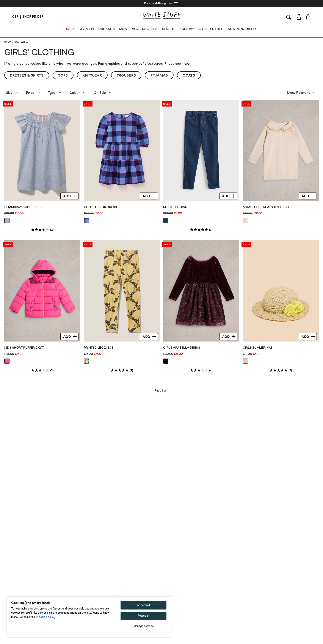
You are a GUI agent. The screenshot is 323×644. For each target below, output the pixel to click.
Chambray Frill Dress (23, 207)
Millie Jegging (175, 207)
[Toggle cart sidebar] (308, 17)
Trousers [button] (126, 75)
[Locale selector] (15, 17)
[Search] (289, 17)
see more (183, 64)
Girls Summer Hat (258, 348)
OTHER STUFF (211, 30)
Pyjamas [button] (159, 75)
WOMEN (87, 30)
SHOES (168, 30)
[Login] (299, 16)
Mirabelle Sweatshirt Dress (267, 207)
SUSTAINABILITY (242, 30)
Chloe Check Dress (100, 207)
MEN (123, 30)
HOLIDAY (187, 30)
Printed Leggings (99, 348)
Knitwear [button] (92, 75)
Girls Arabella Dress (182, 348)
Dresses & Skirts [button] (27, 75)
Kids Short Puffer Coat (24, 348)
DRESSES (107, 30)
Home (8, 42)
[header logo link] (161, 15)
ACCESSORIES (145, 30)
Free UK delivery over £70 (161, 3)
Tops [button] (63, 75)
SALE (71, 30)
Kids (16, 42)
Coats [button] (189, 75)
